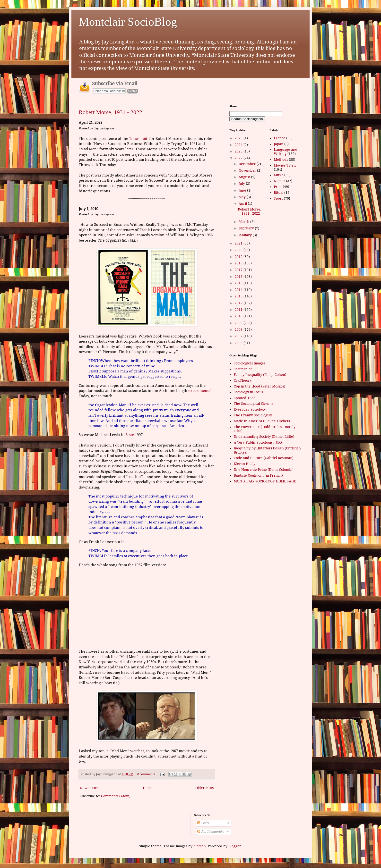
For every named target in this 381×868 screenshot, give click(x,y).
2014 (239, 290)
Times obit (138, 139)
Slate (130, 435)
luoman (200, 846)
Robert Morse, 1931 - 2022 (110, 112)
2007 (239, 336)
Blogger (235, 846)
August (245, 177)
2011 (239, 310)
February (247, 228)
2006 (239, 343)
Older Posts (204, 788)
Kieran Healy (245, 464)
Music (279, 175)
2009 (239, 323)
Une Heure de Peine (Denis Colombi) (264, 470)
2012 (239, 303)
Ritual (279, 193)
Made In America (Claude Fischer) (262, 421)
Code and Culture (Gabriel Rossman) (264, 458)
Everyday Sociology (250, 409)
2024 (239, 145)
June (243, 190)
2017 (239, 270)
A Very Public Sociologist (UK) (258, 442)
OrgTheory (243, 380)
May (243, 197)
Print (278, 187)
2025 (239, 138)
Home (148, 788)
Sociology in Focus (248, 392)
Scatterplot (243, 369)
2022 (239, 158)
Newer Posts (90, 788)
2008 (239, 329)
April (243, 203)
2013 (239, 296)
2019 (239, 257)
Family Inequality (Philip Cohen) (260, 375)
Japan (279, 144)
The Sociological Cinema (254, 404)
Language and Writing (286, 152)
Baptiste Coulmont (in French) (258, 475)
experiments (199, 391)
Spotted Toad (245, 398)
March (244, 222)
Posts (203, 823)
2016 (239, 277)
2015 (239, 283)
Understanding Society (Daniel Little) (264, 437)
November (248, 170)
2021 (239, 243)
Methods (281, 160)
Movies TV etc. (286, 165)
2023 (239, 151)
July (242, 184)
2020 (239, 250)
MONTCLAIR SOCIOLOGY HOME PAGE (265, 481)
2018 (239, 263)
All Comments (211, 831)
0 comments (146, 774)
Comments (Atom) (116, 796)
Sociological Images (250, 363)
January (246, 235)
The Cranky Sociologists (253, 415)
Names (279, 181)
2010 (239, 316)
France (280, 138)
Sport (278, 198)
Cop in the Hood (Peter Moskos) (260, 386)
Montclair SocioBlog (128, 22)
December (248, 164)
